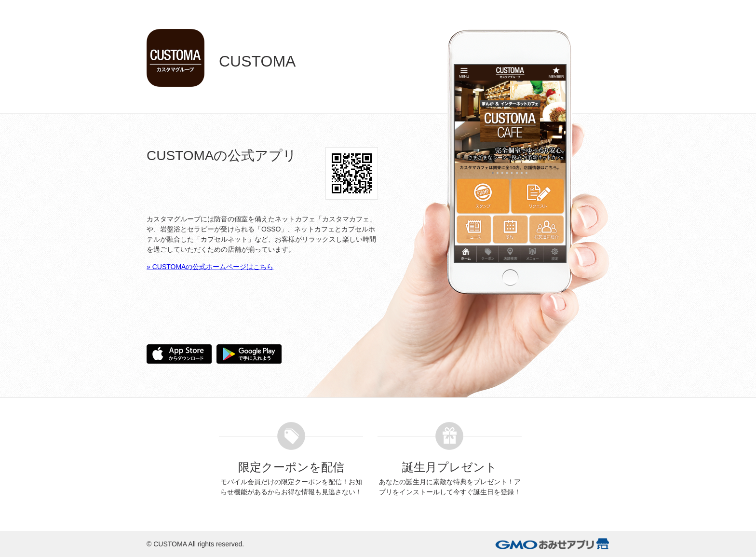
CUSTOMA (170, 544)
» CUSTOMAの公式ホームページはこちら (210, 267)
